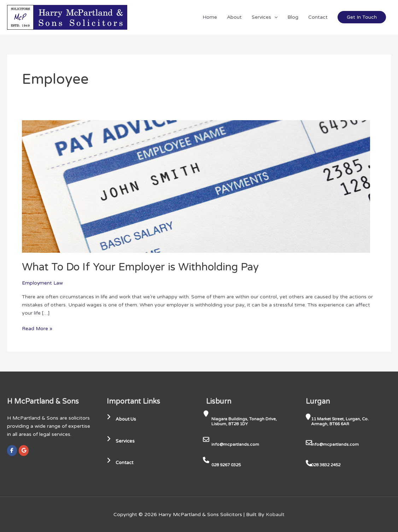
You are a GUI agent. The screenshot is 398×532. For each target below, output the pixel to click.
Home (210, 17)
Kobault (275, 514)
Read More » (37, 328)
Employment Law (43, 283)
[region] (92, 477)
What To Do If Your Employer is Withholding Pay (141, 267)
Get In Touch (362, 17)
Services (265, 17)
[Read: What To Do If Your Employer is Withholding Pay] (196, 186)
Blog (293, 17)
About (234, 17)
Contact (318, 17)
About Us (122, 419)
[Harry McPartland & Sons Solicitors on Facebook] (12, 450)
